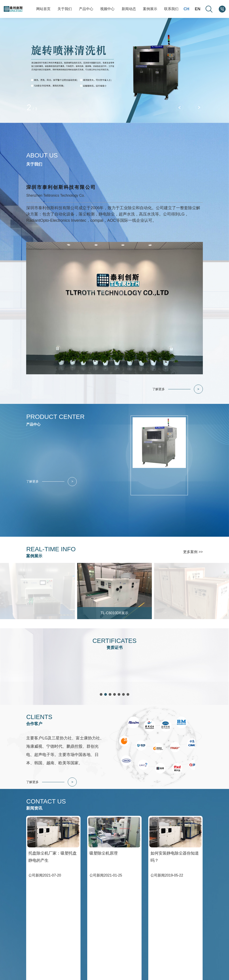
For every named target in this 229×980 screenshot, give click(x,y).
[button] (181, 107)
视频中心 (107, 9)
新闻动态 (129, 9)
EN (198, 9)
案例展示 (150, 9)
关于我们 (65, 9)
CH (187, 9)
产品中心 (86, 9)
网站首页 (43, 9)
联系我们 (171, 9)
